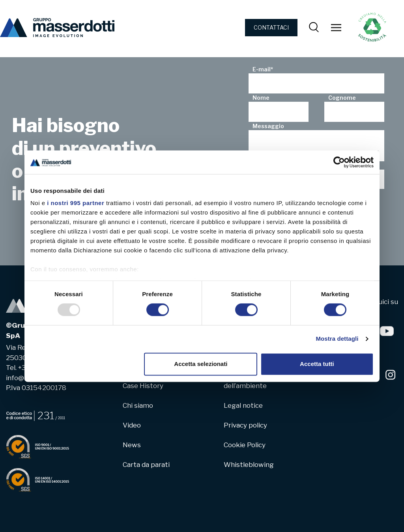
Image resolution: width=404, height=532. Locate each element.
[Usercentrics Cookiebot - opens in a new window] (339, 162)
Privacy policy (245, 425)
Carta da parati (146, 465)
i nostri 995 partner (76, 203)
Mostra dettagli (337, 339)
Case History (143, 386)
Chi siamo (138, 405)
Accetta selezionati (201, 364)
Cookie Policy (245, 445)
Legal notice (243, 405)
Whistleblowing (249, 465)
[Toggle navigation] (336, 28)
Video (132, 425)
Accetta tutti (317, 364)
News (132, 445)
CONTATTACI (271, 27)
